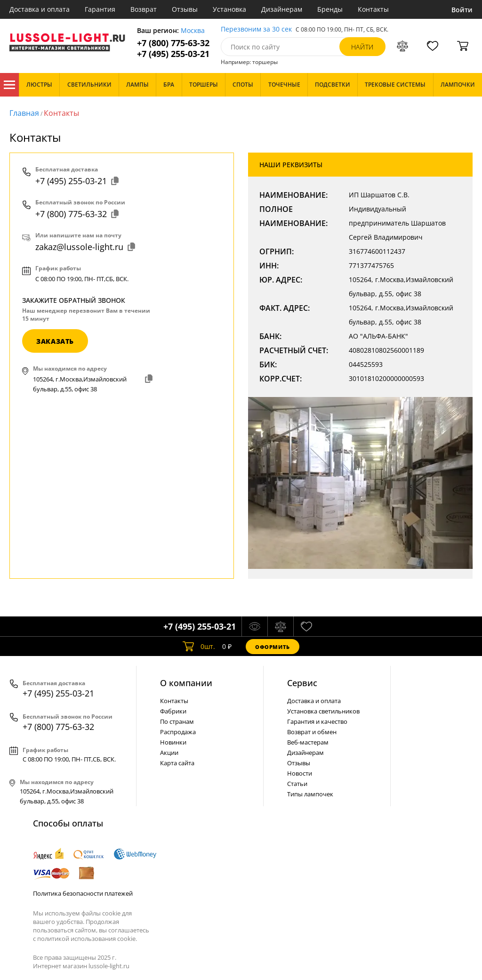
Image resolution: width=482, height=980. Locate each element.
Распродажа (178, 732)
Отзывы (185, 9)
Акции (169, 753)
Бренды (330, 9)
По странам (177, 721)
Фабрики (173, 711)
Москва (193, 31)
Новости (300, 773)
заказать (55, 341)
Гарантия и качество (317, 721)
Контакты (373, 9)
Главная (24, 113)
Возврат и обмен (312, 732)
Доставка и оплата (40, 9)
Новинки (173, 742)
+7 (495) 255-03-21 (173, 54)
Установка (229, 9)
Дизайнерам (282, 9)
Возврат (144, 9)
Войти (462, 10)
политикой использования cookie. (87, 939)
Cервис (302, 683)
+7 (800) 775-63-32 (173, 43)
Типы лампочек (310, 794)
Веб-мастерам (308, 742)
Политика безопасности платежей (83, 893)
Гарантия (100, 9)
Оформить (273, 647)
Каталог (9, 85)
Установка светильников (323, 711)
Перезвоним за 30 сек (256, 29)
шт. (199, 647)
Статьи (297, 784)
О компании (186, 683)
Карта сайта (177, 763)
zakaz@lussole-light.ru (85, 247)
